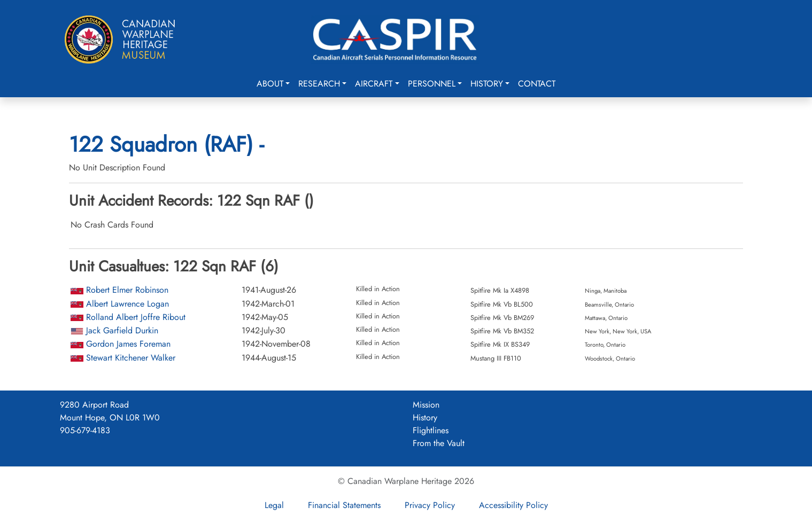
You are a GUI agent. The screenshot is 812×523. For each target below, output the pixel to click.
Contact (537, 84)
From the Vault (439, 443)
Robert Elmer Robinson (127, 290)
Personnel (432, 84)
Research (319, 84)
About (270, 84)
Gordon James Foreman (128, 344)
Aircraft (374, 84)
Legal (274, 505)
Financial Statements (344, 505)
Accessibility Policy (513, 505)
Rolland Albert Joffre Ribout (136, 317)
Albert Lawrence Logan (127, 304)
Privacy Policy (430, 505)
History (487, 84)
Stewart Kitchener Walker (131, 358)
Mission (426, 405)
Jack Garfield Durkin (122, 330)
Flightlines (431, 430)
